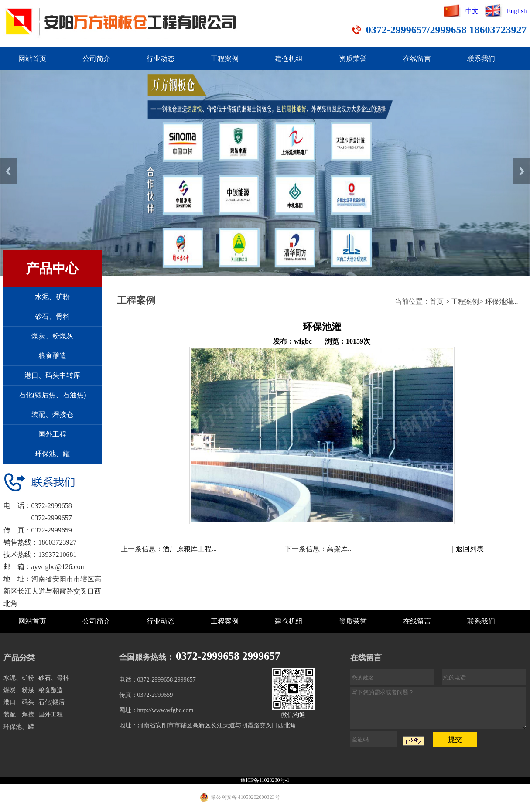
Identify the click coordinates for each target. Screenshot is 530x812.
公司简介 (96, 59)
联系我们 (481, 59)
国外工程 (52, 434)
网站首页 (32, 59)
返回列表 (470, 549)
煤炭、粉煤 (19, 690)
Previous (8, 171)
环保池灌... (502, 302)
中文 (472, 11)
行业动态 (161, 59)
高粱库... (340, 549)
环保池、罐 (52, 454)
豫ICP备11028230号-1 (265, 780)
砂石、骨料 (52, 316)
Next (522, 171)
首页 (437, 302)
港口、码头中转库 (52, 375)
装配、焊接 (19, 715)
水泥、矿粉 (52, 297)
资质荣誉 (353, 59)
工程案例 (225, 59)
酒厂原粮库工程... (190, 549)
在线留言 (417, 59)
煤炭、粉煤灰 (52, 336)
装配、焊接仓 (52, 415)
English (517, 11)
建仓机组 (289, 59)
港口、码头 (19, 702)
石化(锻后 (52, 702)
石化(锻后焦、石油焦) (53, 395)
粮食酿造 (52, 356)
